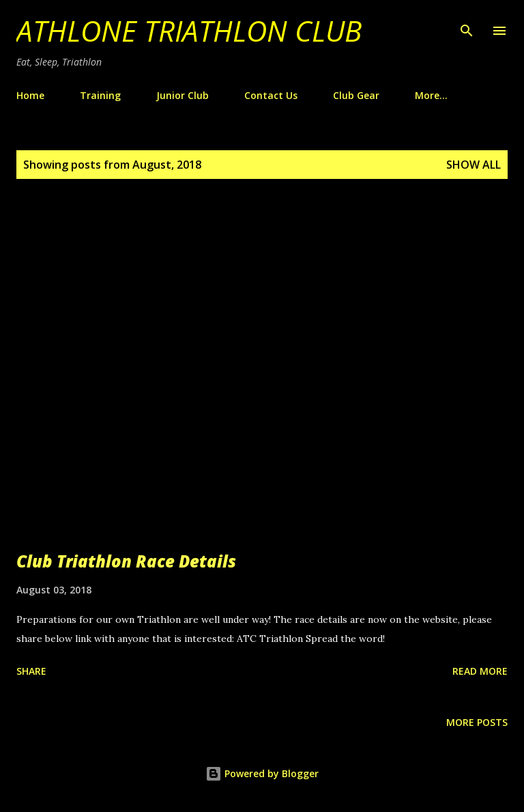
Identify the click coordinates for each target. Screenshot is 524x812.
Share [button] (31, 671)
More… (431, 95)
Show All (474, 165)
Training (100, 95)
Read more (480, 671)
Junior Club (183, 95)
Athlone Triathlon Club (189, 30)
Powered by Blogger (262, 773)
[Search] (467, 25)
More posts (477, 722)
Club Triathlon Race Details (126, 561)
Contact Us (271, 95)
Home (30, 95)
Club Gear (356, 95)
